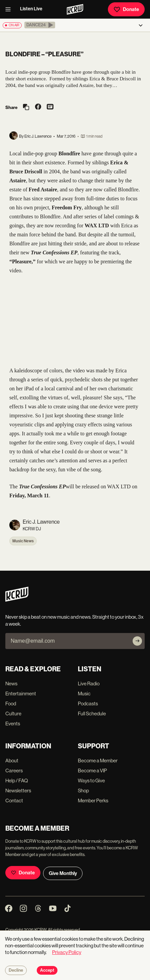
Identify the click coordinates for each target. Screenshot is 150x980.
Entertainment (21, 693)
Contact (14, 800)
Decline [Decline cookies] (16, 970)
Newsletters (18, 790)
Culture (13, 713)
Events (13, 723)
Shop (83, 790)
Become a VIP (92, 770)
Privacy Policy (67, 952)
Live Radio (89, 683)
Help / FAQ (17, 780)
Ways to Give (91, 780)
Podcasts (88, 703)
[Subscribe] (137, 641)
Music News (23, 541)
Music (84, 693)
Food (11, 703)
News (11, 683)
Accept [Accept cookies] (47, 970)
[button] (40, 25)
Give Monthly (63, 873)
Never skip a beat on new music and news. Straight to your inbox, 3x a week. (74, 620)
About (12, 760)
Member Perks (93, 800)
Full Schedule (92, 713)
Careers (14, 770)
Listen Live (31, 9)
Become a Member (98, 760)
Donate (126, 9)
